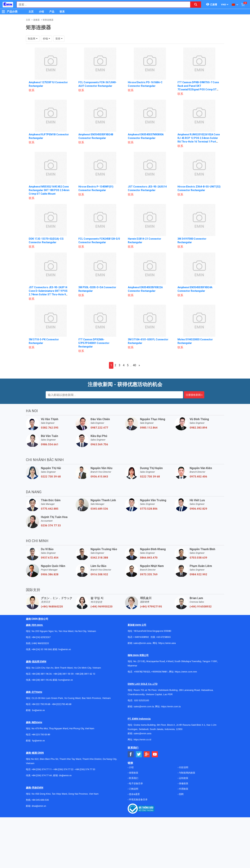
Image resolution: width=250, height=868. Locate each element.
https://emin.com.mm (186, 672)
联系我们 (133, 778)
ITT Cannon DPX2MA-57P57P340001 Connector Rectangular (94, 343)
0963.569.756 (99, 444)
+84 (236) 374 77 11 (42, 769)
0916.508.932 (99, 574)
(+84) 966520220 (40, 643)
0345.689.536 (99, 509)
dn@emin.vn (65, 775)
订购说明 (133, 789)
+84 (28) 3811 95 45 (42, 680)
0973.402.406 (198, 477)
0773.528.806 (149, 509)
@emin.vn (40, 741)
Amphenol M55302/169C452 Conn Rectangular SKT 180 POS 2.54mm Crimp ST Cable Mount (49, 190)
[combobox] (102, 5)
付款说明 (183, 767)
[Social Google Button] (147, 754)
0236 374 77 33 (51, 526)
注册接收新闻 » (194, 395)
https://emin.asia (167, 643)
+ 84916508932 (141, 637)
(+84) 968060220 (52, 607)
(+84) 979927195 (151, 607)
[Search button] (196, 5)
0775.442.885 (50, 509)
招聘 (181, 794)
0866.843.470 (149, 558)
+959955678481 (160, 672)
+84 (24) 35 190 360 (42, 649)
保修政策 (183, 783)
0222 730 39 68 (51, 477)
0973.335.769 (149, 574)
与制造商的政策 (187, 773)
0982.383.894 (198, 428)
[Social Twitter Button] (139, 754)
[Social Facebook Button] (131, 754)
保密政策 (133, 773)
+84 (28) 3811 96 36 (42, 674)
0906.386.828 (50, 574)
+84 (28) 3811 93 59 (63, 674)
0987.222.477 (99, 428)
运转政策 (183, 778)
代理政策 (183, 789)
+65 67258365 (163, 637)
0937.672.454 (50, 558)
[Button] (3, 12)
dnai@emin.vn (39, 806)
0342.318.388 (99, 558)
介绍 (41, 12)
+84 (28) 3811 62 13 (85, 674)
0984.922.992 (198, 574)
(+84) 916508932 (201, 607)
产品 (52, 12)
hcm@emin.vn (66, 680)
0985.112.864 (149, 428)
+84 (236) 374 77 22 (63, 769)
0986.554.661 (50, 444)
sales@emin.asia (142, 643)
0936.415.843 (99, 477)
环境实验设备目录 (138, 800)
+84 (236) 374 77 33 (85, 769)
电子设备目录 (136, 783)
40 (134, 365)
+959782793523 (142, 672)
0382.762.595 (50, 428)
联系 (62, 12)
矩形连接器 (48, 20)
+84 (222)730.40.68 (62, 704)
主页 (31, 12)
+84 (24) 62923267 (41, 637)
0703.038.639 (198, 558)
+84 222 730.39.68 (41, 704)
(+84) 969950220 (102, 607)
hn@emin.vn (65, 649)
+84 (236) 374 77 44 (42, 775)
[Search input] (102, 5)
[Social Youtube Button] (155, 754)
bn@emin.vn (38, 710)
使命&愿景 (134, 794)
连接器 (36, 20)
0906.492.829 (198, 509)
